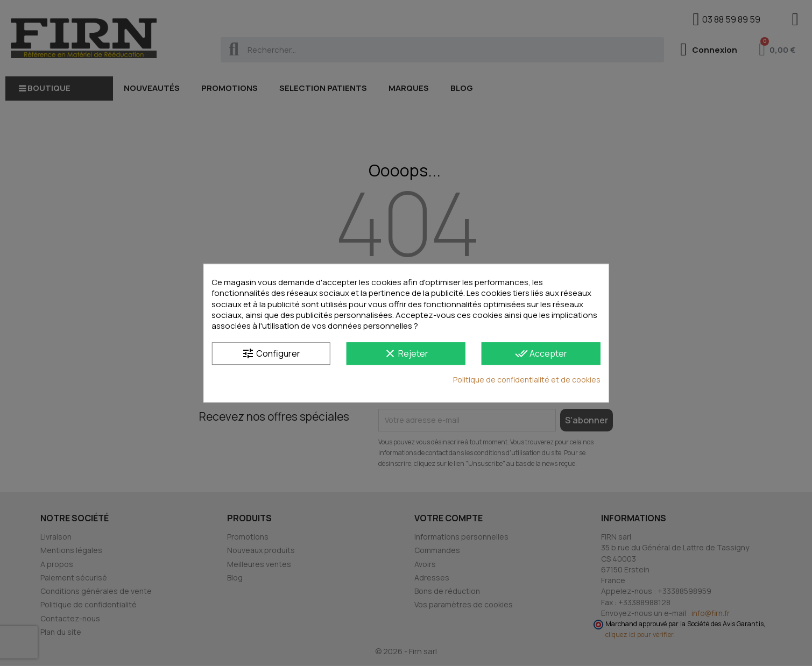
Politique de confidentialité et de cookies (527, 380)
